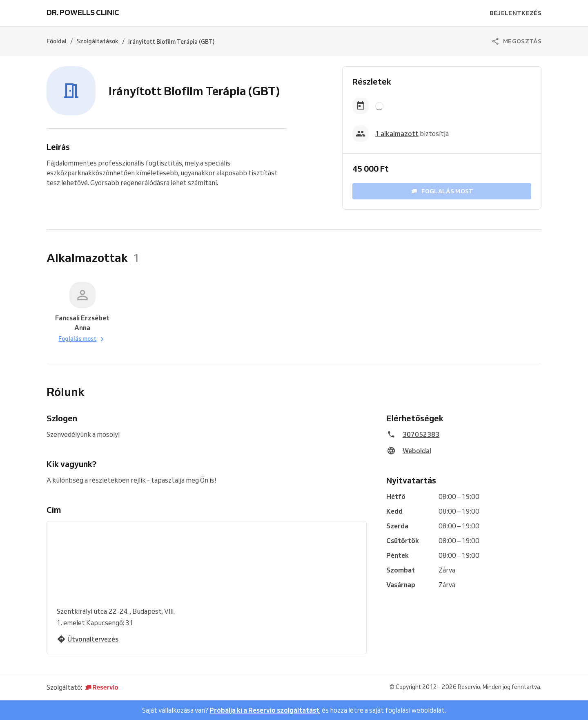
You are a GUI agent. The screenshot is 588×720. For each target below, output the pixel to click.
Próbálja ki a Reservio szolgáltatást (264, 710)
